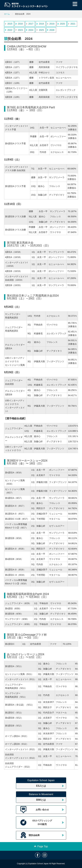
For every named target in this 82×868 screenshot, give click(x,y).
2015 (10, 24)
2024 (31, 30)
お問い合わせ (42, 810)
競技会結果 (34, 835)
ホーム (7, 14)
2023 (20, 30)
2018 (41, 24)
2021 (73, 24)
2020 (62, 24)
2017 (31, 24)
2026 (52, 30)
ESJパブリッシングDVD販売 (42, 822)
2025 (41, 30)
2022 (10, 30)
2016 (20, 24)
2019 (52, 24)
